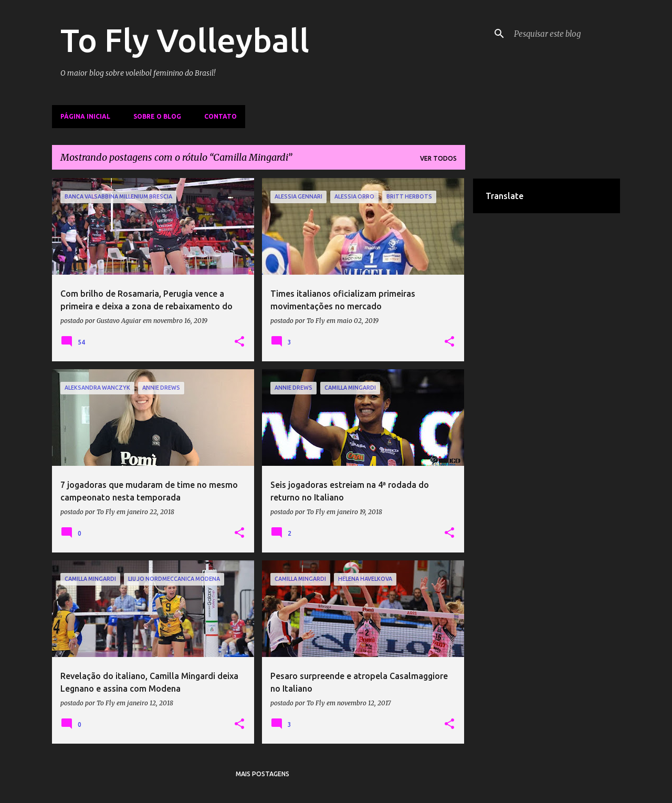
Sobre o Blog (157, 116)
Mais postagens (262, 774)
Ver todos (438, 158)
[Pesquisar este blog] (565, 34)
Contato (220, 116)
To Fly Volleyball (185, 40)
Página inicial (85, 116)
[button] (239, 342)
